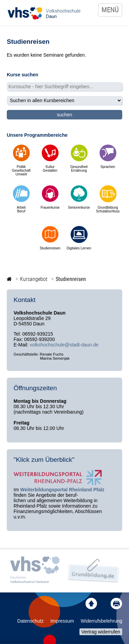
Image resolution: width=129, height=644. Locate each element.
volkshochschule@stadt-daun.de (64, 345)
